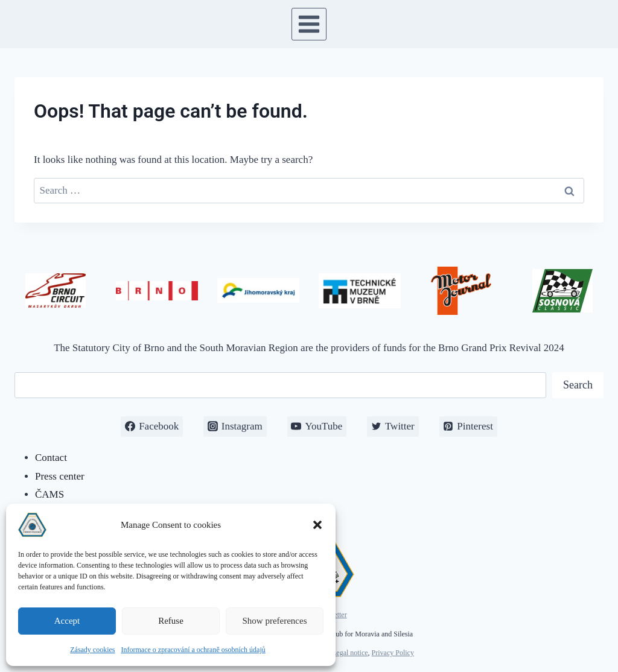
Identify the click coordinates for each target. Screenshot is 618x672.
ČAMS (49, 494)
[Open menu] (309, 24)
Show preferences (274, 621)
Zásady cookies (92, 650)
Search (578, 385)
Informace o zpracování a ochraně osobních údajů (193, 650)
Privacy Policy (393, 653)
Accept (67, 621)
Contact (51, 458)
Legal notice (350, 653)
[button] (317, 525)
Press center (60, 476)
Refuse (171, 621)
